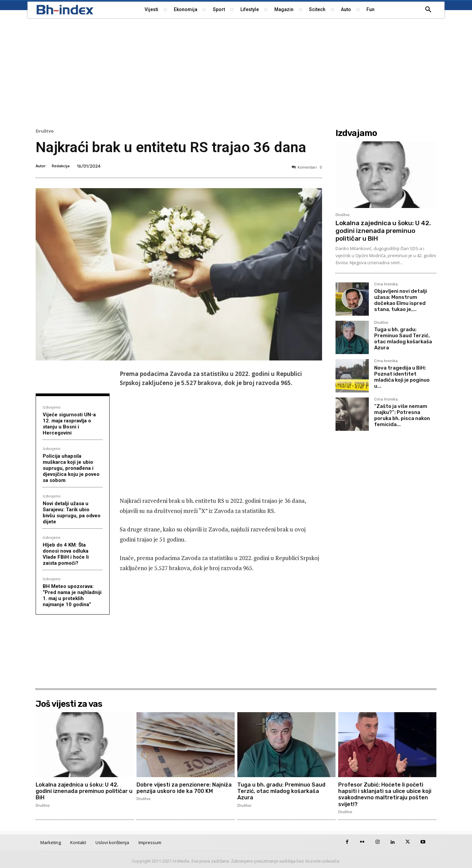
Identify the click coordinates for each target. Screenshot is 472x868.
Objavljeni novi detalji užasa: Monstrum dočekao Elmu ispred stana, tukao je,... (401, 300)
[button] (428, 10)
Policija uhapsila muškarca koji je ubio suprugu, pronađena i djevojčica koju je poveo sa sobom (71, 468)
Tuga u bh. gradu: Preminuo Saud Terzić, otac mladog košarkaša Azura (403, 339)
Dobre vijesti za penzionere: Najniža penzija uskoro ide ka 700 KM (184, 788)
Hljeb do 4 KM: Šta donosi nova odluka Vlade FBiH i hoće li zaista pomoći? (66, 554)
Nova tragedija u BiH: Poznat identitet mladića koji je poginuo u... (402, 377)
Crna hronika (386, 284)
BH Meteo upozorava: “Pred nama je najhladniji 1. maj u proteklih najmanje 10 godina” (72, 595)
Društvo (45, 131)
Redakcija (61, 166)
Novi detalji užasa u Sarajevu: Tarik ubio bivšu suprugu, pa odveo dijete (72, 513)
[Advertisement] (236, 72)
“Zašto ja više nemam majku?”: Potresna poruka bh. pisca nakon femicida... (402, 415)
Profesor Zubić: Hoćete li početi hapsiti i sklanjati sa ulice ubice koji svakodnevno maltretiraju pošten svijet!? (385, 794)
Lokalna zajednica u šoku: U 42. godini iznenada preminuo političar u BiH (383, 231)
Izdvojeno (52, 407)
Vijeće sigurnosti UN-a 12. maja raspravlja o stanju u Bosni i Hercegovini (69, 424)
